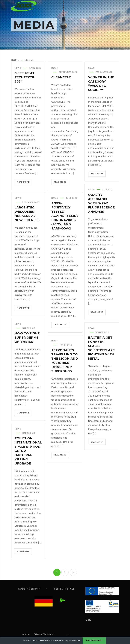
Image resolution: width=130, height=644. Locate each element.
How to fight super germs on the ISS (27, 338)
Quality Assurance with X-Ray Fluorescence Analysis (101, 203)
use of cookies (74, 640)
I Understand (94, 640)
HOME (15, 60)
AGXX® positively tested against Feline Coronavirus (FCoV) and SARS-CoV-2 (65, 216)
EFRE (88, 620)
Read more (24, 183)
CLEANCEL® (61, 77)
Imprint (28, 634)
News (18, 68)
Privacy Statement (44, 634)
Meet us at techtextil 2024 (25, 77)
